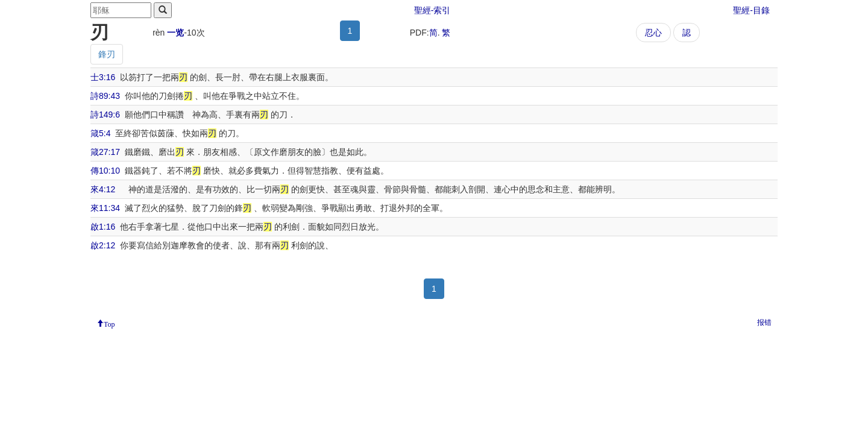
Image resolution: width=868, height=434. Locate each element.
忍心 (653, 33)
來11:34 (105, 208)
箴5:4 (100, 133)
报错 (764, 322)
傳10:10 (105, 171)
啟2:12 (103, 245)
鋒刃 (107, 54)
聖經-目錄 (751, 10)
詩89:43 (105, 96)
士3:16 (103, 77)
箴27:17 (105, 152)
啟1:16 (103, 227)
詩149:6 (105, 115)
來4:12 (103, 189)
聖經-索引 (432, 10)
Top (109, 323)
